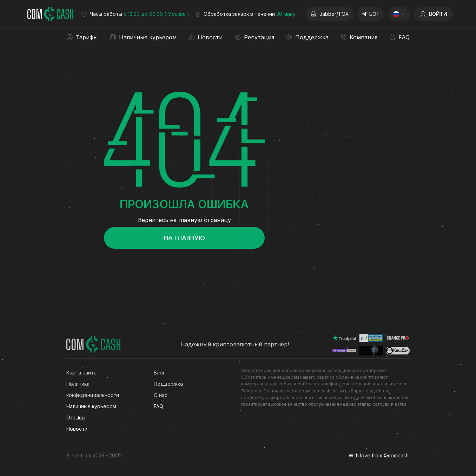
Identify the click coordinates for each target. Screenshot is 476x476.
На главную (184, 238)
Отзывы (76, 418)
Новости (77, 429)
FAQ (158, 406)
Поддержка (168, 384)
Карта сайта (81, 373)
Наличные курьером (91, 406)
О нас (161, 395)
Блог (159, 373)
